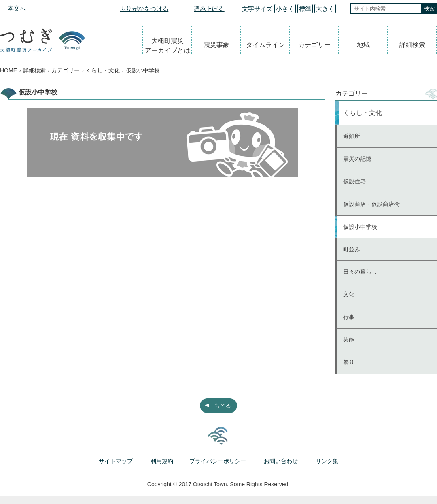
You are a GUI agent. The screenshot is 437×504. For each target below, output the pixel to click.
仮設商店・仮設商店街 (371, 204)
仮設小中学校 (360, 227)
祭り (349, 362)
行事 (349, 317)
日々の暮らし (360, 272)
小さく (285, 9)
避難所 (352, 136)
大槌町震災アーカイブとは (168, 46)
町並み (352, 249)
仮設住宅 (354, 181)
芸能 (349, 340)
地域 (363, 45)
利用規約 (162, 461)
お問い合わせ (281, 461)
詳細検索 (412, 45)
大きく (325, 9)
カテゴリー (314, 45)
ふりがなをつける (144, 9)
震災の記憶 (357, 159)
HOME (8, 70)
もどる (223, 406)
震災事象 (216, 45)
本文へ (17, 8)
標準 (305, 9)
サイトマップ (116, 461)
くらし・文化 (103, 70)
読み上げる (209, 9)
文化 (349, 294)
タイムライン (265, 45)
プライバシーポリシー (218, 461)
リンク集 (327, 461)
